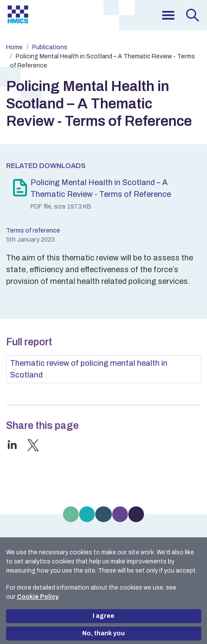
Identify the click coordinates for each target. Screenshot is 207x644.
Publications (50, 47)
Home (14, 47)
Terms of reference (33, 231)
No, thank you (103, 633)
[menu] (168, 15)
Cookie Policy (38, 597)
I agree (103, 616)
